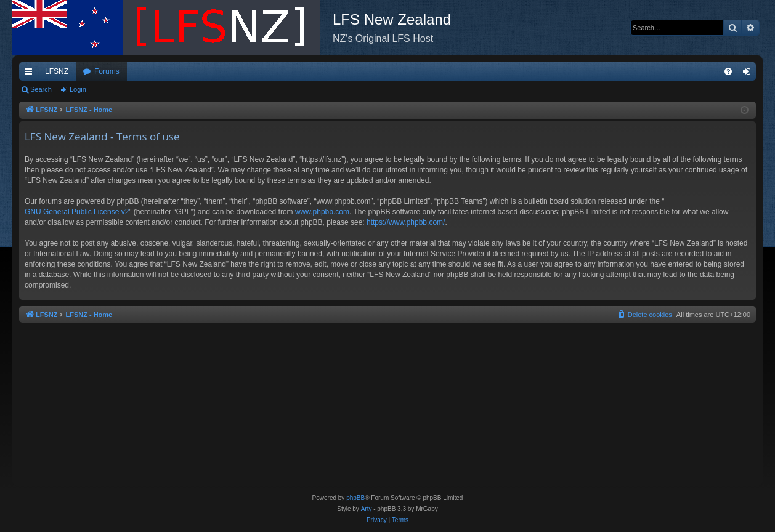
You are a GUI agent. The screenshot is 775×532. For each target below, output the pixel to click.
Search (41, 89)
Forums (107, 71)
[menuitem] (728, 71)
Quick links (31, 74)
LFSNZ (57, 71)
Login (78, 89)
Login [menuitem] (749, 74)
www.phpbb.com (322, 212)
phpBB (355, 498)
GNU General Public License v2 (77, 212)
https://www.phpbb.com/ (406, 222)
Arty (367, 509)
